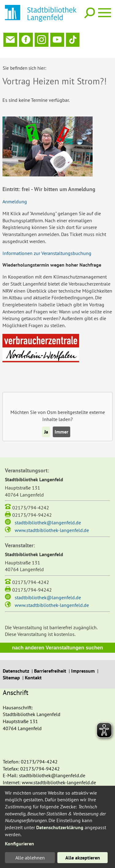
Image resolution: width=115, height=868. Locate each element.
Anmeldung (15, 195)
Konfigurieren (19, 844)
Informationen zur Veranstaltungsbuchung (47, 246)
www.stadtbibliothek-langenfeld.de (52, 523)
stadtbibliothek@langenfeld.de (48, 516)
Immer (61, 425)
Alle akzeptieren (83, 858)
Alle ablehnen (30, 858)
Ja (46, 425)
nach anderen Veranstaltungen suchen (57, 641)
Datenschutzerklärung (60, 827)
